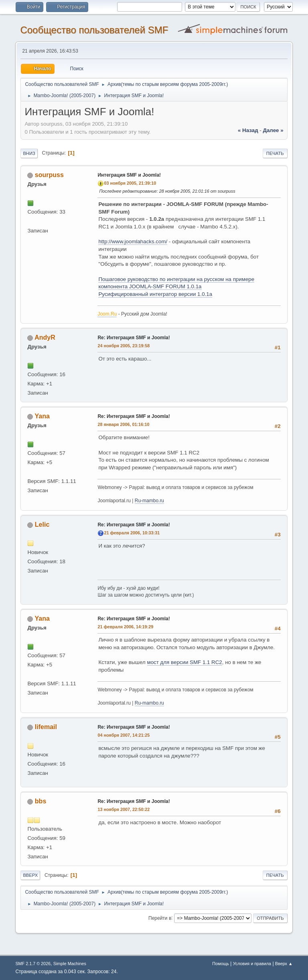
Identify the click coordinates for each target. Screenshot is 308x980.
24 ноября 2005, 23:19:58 (124, 346)
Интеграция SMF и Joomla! (129, 175)
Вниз (29, 153)
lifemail (46, 727)
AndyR (45, 337)
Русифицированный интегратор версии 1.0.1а (155, 294)
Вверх (30, 875)
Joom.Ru (107, 314)
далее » (273, 130)
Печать (275, 153)
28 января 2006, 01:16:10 (123, 424)
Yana (42, 416)
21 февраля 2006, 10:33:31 (132, 533)
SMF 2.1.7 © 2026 (33, 964)
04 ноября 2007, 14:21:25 (124, 735)
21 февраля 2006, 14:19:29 (125, 627)
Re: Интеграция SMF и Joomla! (134, 338)
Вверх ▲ (284, 964)
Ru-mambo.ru (149, 501)
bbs (41, 801)
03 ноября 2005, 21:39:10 (130, 183)
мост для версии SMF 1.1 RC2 (185, 662)
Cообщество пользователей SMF (94, 30)
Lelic (42, 525)
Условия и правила (252, 964)
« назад (248, 130)
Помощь (221, 964)
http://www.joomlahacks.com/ (133, 241)
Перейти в (160, 918)
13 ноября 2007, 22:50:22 (124, 809)
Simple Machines (70, 964)
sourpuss (49, 175)
